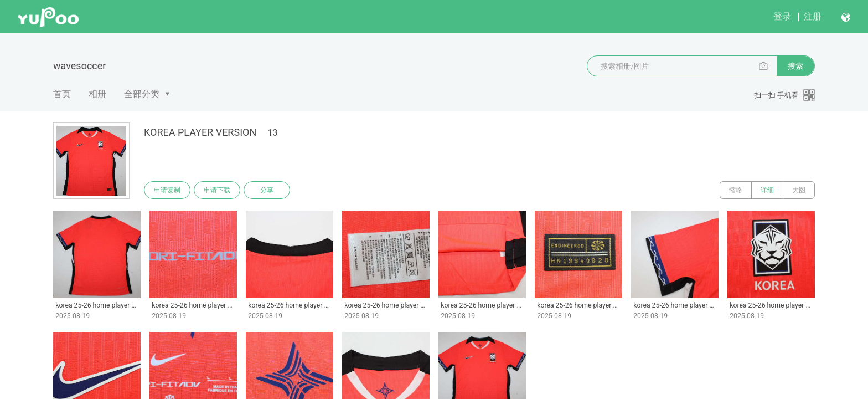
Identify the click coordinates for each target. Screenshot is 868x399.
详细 (767, 190)
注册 (813, 16)
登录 (782, 16)
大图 (799, 190)
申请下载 (217, 190)
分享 (267, 190)
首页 (62, 94)
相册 (97, 94)
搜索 (795, 66)
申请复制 (167, 190)
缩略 (736, 190)
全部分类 (142, 94)
